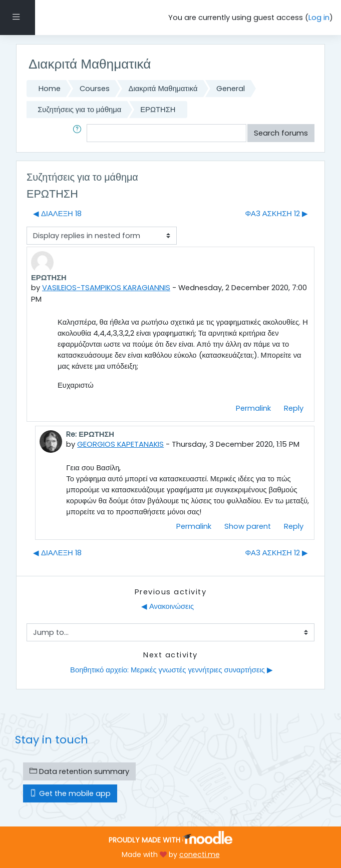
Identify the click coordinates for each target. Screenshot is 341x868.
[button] (79, 133)
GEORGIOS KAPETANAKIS (120, 444)
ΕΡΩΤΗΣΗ (158, 110)
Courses (95, 89)
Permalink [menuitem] (253, 408)
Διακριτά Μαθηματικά (163, 89)
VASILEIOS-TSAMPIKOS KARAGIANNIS (106, 288)
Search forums (281, 133)
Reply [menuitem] (294, 408)
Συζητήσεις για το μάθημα (79, 110)
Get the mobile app (70, 793)
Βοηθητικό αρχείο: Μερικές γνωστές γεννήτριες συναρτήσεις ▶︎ (170, 670)
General (231, 89)
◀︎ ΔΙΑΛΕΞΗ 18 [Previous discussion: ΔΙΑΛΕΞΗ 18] (57, 214)
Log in (319, 18)
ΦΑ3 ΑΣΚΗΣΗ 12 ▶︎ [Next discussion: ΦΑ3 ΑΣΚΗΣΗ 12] (277, 214)
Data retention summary (79, 771)
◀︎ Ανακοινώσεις (167, 606)
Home (50, 89)
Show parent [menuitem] (248, 526)
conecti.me (200, 854)
